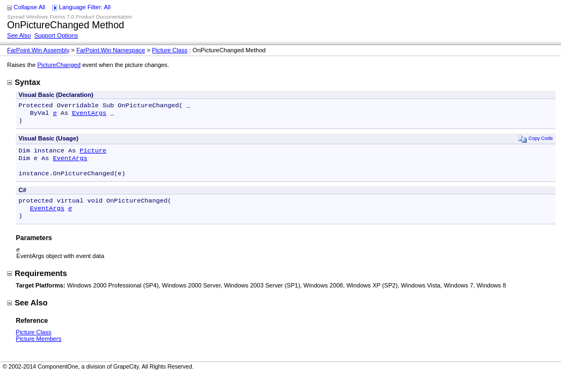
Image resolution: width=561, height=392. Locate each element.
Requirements (37, 284)
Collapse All (29, 7)
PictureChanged (59, 65)
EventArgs (89, 115)
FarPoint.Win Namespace (111, 50)
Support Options (56, 35)
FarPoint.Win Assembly (38, 50)
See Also (19, 35)
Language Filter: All (85, 7)
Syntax (24, 82)
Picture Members (39, 350)
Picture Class (170, 50)
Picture (93, 155)
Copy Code (536, 142)
